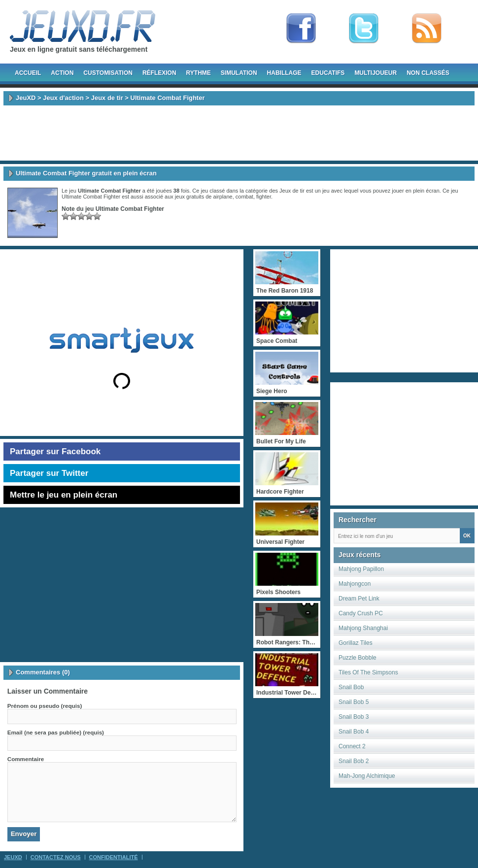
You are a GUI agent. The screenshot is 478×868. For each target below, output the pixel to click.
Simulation (239, 73)
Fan (301, 29)
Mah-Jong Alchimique (367, 776)
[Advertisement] (239, 133)
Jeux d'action (63, 98)
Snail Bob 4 (354, 732)
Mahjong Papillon (361, 569)
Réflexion (159, 73)
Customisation (108, 73)
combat (244, 197)
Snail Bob (351, 687)
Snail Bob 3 (354, 717)
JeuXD (26, 98)
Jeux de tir (107, 98)
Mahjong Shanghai (363, 628)
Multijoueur (376, 73)
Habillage (284, 73)
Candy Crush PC (361, 613)
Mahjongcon (355, 584)
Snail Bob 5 (354, 702)
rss (427, 29)
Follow (364, 29)
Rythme (199, 73)
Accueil (28, 73)
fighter (264, 197)
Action (62, 73)
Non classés (428, 73)
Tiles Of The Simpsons (368, 672)
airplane (223, 197)
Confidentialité (114, 857)
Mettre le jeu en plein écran (64, 495)
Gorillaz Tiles (356, 643)
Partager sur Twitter (49, 473)
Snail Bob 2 (354, 761)
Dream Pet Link (359, 599)
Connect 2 (352, 746)
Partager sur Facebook (55, 451)
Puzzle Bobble (358, 658)
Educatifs (328, 73)
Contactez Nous (56, 857)
